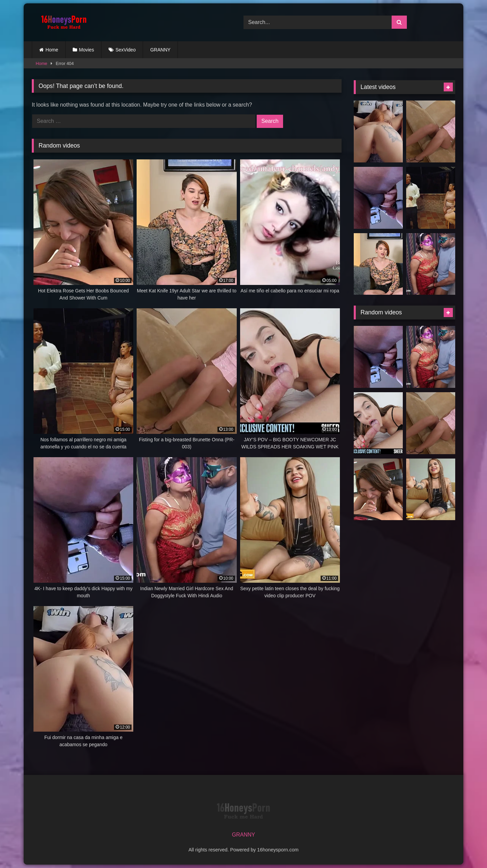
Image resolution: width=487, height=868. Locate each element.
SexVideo (126, 50)
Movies (87, 50)
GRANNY (160, 50)
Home (52, 50)
